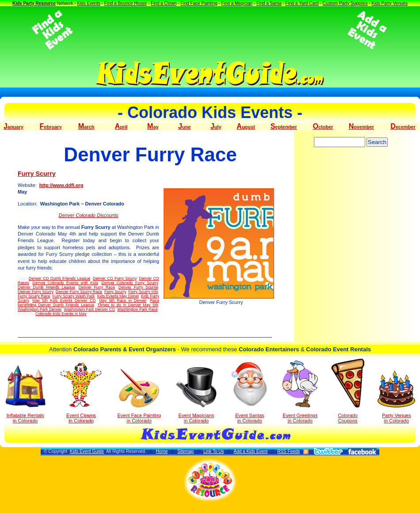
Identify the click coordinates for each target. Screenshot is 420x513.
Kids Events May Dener (118, 296)
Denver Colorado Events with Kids (65, 283)
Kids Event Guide (87, 451)
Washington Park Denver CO (89, 309)
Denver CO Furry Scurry (115, 278)
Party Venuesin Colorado (396, 397)
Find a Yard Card (302, 3)
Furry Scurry (37, 174)
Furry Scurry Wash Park (73, 296)
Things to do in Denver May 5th (128, 305)
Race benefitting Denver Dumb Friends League (88, 303)
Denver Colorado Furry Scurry (130, 283)
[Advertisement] (210, 30)
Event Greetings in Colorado (300, 392)
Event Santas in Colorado (250, 392)
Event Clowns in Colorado (81, 393)
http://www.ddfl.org (61, 185)
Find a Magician (237, 3)
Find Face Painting (199, 3)
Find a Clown (164, 3)
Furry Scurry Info (143, 292)
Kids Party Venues (389, 3)
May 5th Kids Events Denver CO (64, 300)
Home (162, 451)
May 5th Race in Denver (123, 300)
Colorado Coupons (348, 391)
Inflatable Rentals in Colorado (25, 394)
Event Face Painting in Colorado (139, 396)
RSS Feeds (288, 451)
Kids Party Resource (34, 3)
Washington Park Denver (40, 309)
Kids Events (89, 3)
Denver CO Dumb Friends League (59, 278)
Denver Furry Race (97, 287)
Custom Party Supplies (345, 3)
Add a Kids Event (250, 451)
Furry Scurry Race (34, 296)
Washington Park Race (137, 309)
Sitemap (185, 451)
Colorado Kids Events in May (61, 314)
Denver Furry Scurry (36, 292)
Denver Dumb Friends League (46, 287)
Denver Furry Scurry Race (79, 292)
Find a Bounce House (126, 3)
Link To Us (214, 451)
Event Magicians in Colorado (196, 395)
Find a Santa (269, 3)
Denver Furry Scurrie (138, 287)
